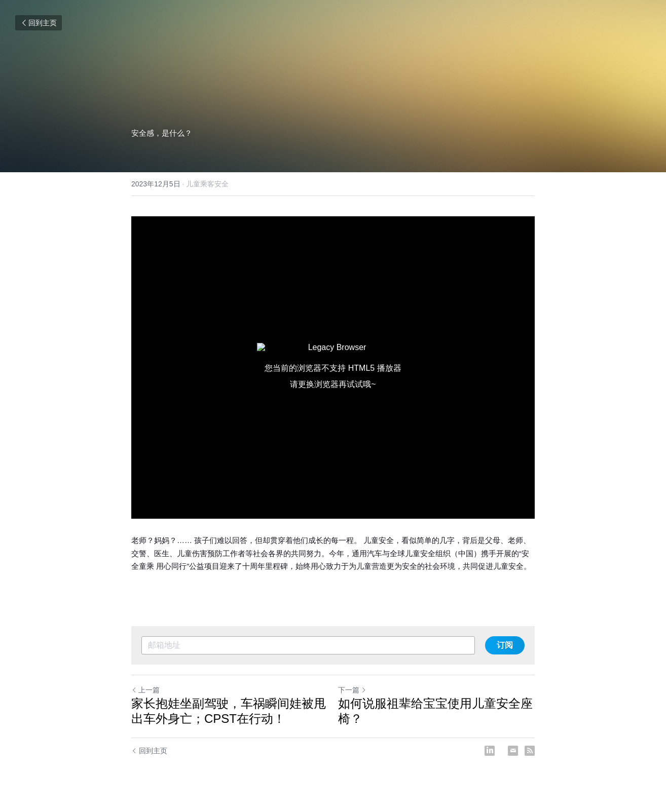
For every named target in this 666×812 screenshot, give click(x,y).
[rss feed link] (530, 751)
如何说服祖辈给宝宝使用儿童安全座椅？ (435, 711)
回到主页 (39, 23)
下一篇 (352, 690)
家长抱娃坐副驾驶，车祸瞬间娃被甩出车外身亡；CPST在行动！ (229, 711)
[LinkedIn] (490, 751)
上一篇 (145, 690)
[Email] (513, 751)
